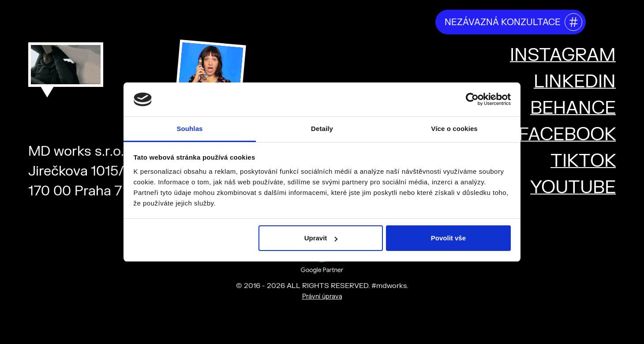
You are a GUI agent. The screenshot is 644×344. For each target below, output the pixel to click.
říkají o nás (306, 21)
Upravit (321, 238)
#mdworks (74, 19)
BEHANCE (573, 108)
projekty (361, 21)
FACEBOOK (567, 135)
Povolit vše (448, 238)
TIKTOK (583, 161)
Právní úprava (322, 297)
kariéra (409, 21)
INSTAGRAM (563, 55)
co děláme (247, 21)
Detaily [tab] (322, 129)
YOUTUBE (573, 188)
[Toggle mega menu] (605, 21)
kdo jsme (192, 21)
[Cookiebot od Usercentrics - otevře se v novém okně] (472, 100)
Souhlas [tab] (189, 129)
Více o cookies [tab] (454, 129)
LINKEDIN (575, 82)
